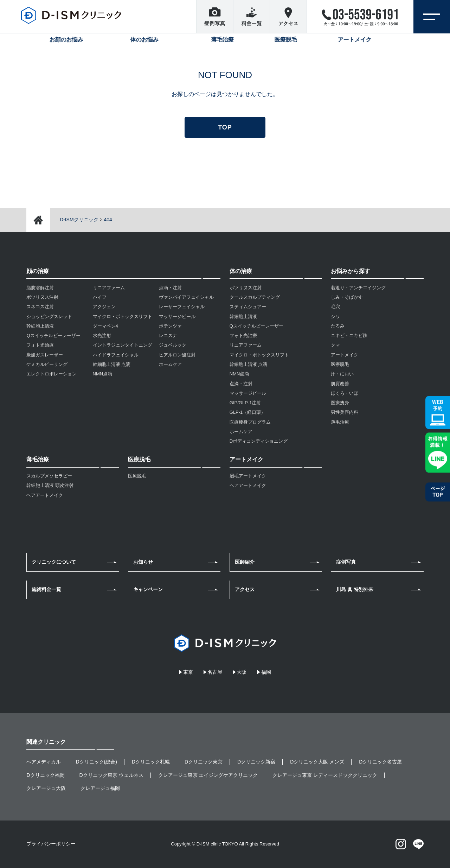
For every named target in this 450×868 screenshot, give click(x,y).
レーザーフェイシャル (182, 307)
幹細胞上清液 (40, 326)
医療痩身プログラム (250, 422)
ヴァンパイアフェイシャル (186, 297)
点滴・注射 (170, 288)
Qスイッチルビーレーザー (53, 335)
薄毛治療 (340, 422)
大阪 (242, 672)
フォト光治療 (40, 345)
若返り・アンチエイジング (358, 288)
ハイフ (100, 297)
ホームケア (170, 364)
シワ (335, 316)
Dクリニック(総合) (96, 762)
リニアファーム (109, 288)
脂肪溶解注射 (40, 288)
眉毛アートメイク (248, 476)
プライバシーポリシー (51, 844)
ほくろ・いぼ (345, 393)
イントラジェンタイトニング (123, 345)
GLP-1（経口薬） (248, 412)
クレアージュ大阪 (46, 788)
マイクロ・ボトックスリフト (123, 316)
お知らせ (143, 562)
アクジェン (104, 307)
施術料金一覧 (46, 589)
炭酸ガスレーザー (45, 355)
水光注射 (102, 335)
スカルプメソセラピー (49, 476)
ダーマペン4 (105, 326)
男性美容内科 (345, 412)
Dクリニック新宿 (256, 762)
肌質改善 (340, 384)
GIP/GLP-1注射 (245, 403)
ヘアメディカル (44, 762)
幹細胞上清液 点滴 (112, 364)
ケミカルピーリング (47, 364)
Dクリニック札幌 (151, 762)
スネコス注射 (40, 307)
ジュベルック (173, 345)
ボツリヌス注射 (42, 297)
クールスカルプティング (255, 297)
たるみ (338, 326)
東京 (188, 672)
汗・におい (342, 374)
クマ (335, 345)
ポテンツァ (170, 326)
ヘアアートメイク (45, 495)
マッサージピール (177, 316)
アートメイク (345, 355)
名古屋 (215, 672)
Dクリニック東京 (204, 762)
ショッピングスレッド (49, 316)
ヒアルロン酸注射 (177, 355)
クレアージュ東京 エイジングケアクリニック (208, 775)
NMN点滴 (103, 374)
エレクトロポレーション (52, 374)
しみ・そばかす (347, 297)
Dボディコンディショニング (259, 441)
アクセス (245, 589)
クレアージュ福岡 (100, 788)
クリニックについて (54, 562)
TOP (225, 127)
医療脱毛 (137, 476)
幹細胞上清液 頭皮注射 (50, 485)
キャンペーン (148, 589)
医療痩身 (340, 403)
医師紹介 (245, 562)
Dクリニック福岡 (45, 775)
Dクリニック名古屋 (380, 762)
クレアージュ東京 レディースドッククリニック (325, 775)
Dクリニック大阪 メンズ (317, 762)
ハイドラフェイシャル (116, 355)
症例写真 (346, 562)
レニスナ (168, 335)
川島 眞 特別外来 (355, 589)
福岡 (266, 672)
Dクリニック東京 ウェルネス (111, 775)
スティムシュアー (248, 307)
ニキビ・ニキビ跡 (349, 335)
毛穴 (335, 307)
